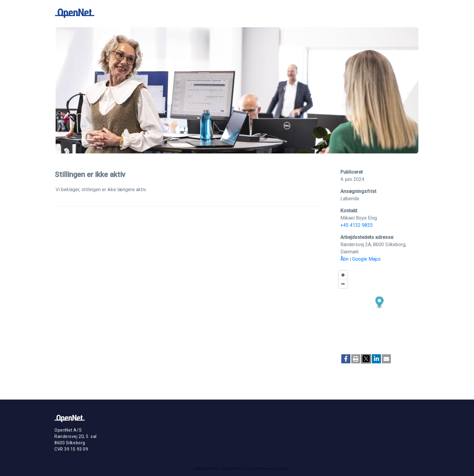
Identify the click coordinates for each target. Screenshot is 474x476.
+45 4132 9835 (357, 225)
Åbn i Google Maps (360, 259)
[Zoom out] (343, 284)
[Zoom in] (343, 275)
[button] (346, 359)
